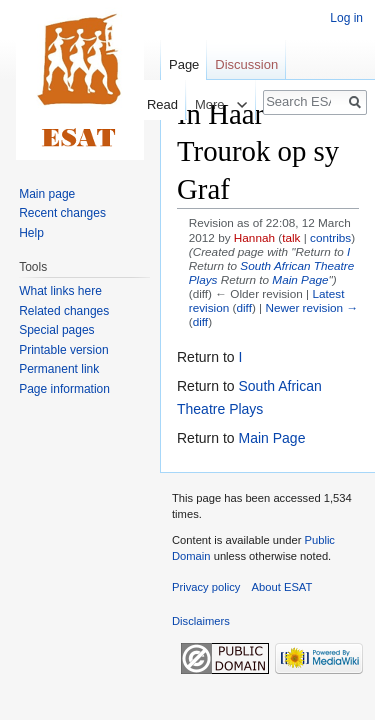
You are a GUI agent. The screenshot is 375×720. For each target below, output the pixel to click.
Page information (64, 389)
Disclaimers (201, 621)
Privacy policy (206, 587)
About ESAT (282, 587)
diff (243, 307)
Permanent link (59, 369)
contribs (330, 237)
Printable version (63, 350)
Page (184, 64)
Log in (346, 18)
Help (31, 233)
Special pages (56, 330)
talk (291, 237)
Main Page (300, 279)
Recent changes (62, 213)
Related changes (64, 311)
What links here (60, 291)
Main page (47, 194)
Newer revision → (311, 307)
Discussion (246, 64)
